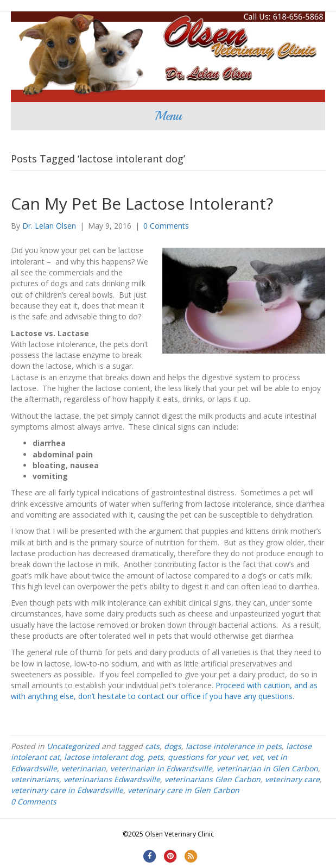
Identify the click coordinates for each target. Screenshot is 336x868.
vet (257, 757)
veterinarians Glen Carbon (213, 779)
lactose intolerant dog (104, 757)
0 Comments (166, 226)
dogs (173, 746)
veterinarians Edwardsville (112, 779)
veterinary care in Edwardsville (67, 790)
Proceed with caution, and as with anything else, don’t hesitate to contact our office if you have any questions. (164, 691)
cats (152, 746)
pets (156, 757)
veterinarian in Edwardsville (161, 768)
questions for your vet (208, 757)
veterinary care (292, 779)
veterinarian (84, 768)
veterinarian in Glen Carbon (267, 768)
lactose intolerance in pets (234, 746)
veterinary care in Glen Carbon (183, 790)
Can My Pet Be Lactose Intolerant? (142, 203)
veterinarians (35, 779)
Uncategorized (73, 746)
